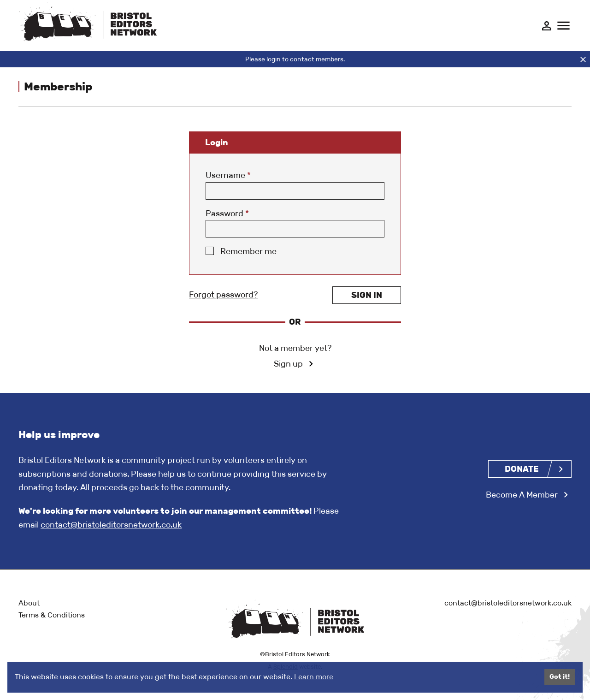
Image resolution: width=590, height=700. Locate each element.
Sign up (288, 364)
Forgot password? (223, 295)
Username (228, 175)
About (29, 603)
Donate (522, 469)
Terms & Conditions (52, 615)
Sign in (367, 295)
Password (227, 214)
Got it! (560, 677)
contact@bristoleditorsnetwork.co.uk (111, 525)
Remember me (248, 251)
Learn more (314, 677)
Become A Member (522, 495)
